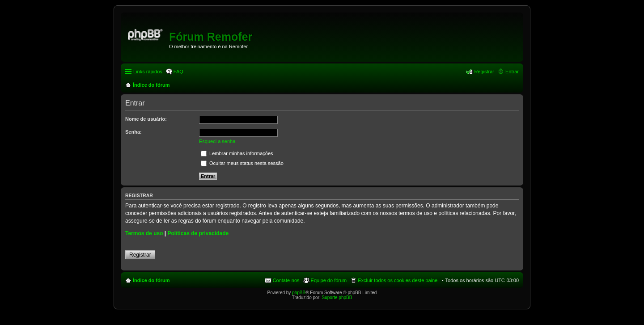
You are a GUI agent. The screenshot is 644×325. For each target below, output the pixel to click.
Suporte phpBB (337, 298)
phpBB (299, 293)
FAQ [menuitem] (178, 72)
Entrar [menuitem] (512, 72)
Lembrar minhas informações (237, 153)
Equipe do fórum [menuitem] (329, 280)
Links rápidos (148, 72)
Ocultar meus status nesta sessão (242, 163)
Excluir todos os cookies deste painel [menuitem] (398, 280)
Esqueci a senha (217, 141)
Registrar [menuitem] (484, 72)
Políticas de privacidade (198, 233)
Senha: (133, 132)
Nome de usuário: (146, 119)
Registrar (140, 255)
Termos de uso (144, 233)
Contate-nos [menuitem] (286, 280)
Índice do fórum (151, 280)
